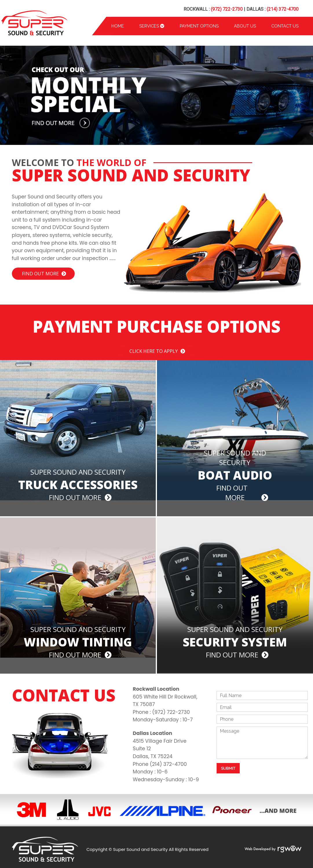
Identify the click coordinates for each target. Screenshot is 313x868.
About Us (245, 26)
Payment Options (199, 26)
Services (152, 26)
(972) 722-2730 (227, 9)
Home (118, 26)
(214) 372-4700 (283, 9)
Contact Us (285, 26)
